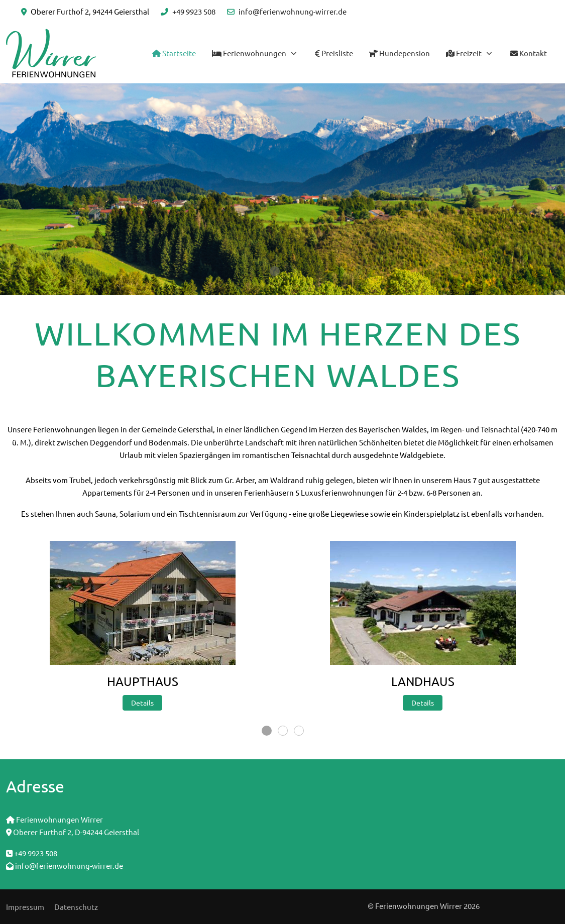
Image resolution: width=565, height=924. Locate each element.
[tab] (275, 271)
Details (142, 703)
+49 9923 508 (194, 11)
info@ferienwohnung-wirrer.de (293, 11)
